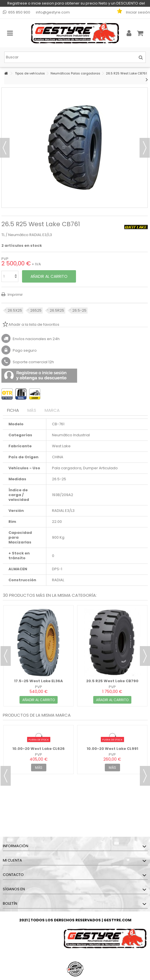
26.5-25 (79, 310)
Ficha (13, 410)
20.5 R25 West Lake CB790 (112, 681)
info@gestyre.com (53, 12)
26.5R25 (57, 310)
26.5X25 (15, 310)
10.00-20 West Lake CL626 (39, 749)
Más (32, 410)
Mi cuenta (12, 860)
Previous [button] (6, 656)
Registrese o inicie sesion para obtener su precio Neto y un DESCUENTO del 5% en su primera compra (76, 4)
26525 (36, 310)
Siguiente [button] (145, 148)
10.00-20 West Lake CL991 (112, 749)
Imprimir (15, 295)
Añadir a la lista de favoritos (34, 324)
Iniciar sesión (138, 12)
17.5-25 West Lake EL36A (39, 681)
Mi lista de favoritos (122, 12)
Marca (52, 410)
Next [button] (145, 656)
